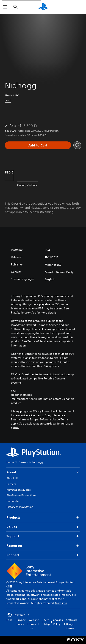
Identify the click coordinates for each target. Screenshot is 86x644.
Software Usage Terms (72, 624)
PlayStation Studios (19, 490)
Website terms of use (34, 624)
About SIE (12, 478)
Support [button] (43, 536)
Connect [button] (43, 555)
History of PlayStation (20, 507)
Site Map (47, 622)
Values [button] (43, 527)
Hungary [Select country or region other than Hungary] (18, 615)
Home (10, 462)
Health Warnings (21, 395)
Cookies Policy (58, 622)
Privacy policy (21, 622)
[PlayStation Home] (43, 7)
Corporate (13, 501)
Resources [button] (43, 546)
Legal (10, 620)
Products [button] (43, 518)
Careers (11, 484)
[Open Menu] (5, 7)
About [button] (43, 472)
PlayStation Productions (21, 495)
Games (23, 462)
